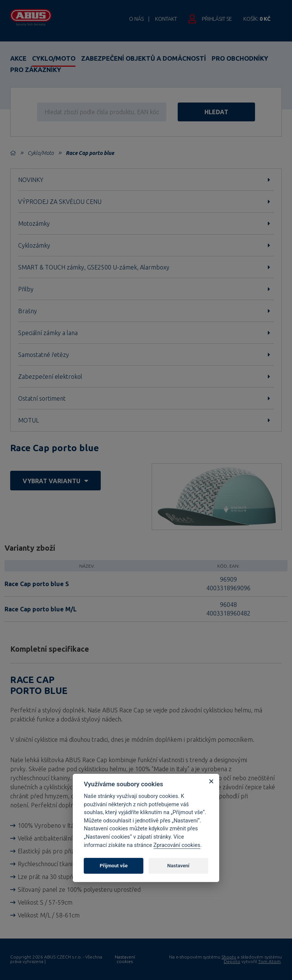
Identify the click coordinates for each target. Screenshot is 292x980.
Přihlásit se (217, 19)
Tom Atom (269, 961)
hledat (216, 112)
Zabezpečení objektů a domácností (144, 58)
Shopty (229, 957)
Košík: (257, 19)
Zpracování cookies (177, 845)
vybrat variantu (55, 481)
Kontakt (166, 19)
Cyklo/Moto (54, 58)
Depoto (232, 961)
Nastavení (178, 866)
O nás (136, 19)
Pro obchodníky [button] (240, 58)
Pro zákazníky (36, 70)
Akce (18, 58)
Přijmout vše (114, 866)
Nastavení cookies (125, 959)
